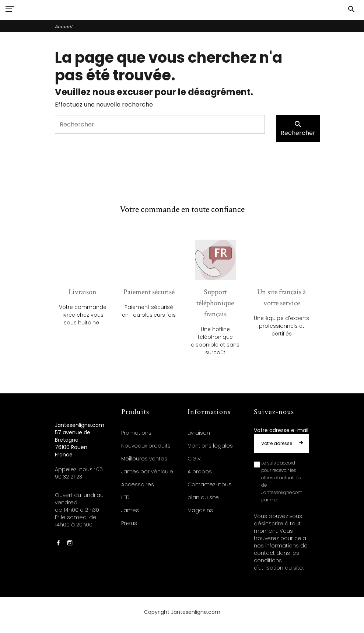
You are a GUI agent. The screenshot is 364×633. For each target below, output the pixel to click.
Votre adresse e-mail (281, 430)
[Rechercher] (160, 124)
